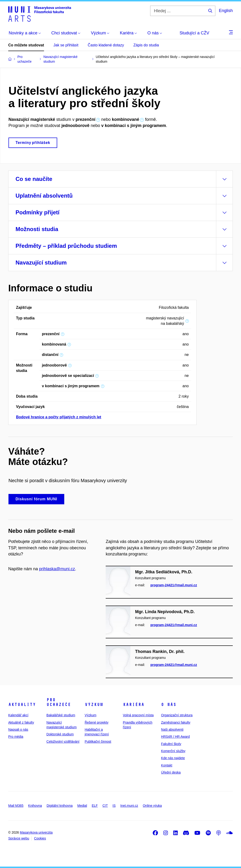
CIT (105, 806)
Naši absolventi (172, 729)
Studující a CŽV (194, 33)
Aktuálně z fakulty (21, 722)
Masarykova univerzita (36, 832)
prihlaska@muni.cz (57, 569)
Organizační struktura (177, 715)
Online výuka (152, 806)
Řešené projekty (97, 722)
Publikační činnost (98, 742)
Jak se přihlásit (66, 45)
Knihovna (35, 806)
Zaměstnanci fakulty (176, 722)
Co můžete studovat (26, 45)
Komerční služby (173, 751)
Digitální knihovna (60, 806)
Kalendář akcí (18, 715)
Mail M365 (16, 806)
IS (114, 806)
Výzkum (94, 705)
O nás (169, 705)
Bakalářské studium (61, 715)
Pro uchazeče (59, 702)
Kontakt (167, 765)
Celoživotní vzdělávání (63, 742)
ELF (95, 806)
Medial (82, 806)
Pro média (16, 737)
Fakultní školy (171, 744)
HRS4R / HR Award (175, 737)
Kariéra (134, 705)
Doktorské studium (60, 734)
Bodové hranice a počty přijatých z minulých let (59, 417)
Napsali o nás (18, 729)
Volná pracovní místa (138, 715)
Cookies (40, 838)
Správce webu (19, 838)
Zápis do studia (146, 45)
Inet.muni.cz (129, 806)
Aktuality (22, 705)
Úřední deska (171, 772)
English (226, 11)
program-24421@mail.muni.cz (174, 585)
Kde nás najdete (173, 758)
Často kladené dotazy (106, 45)
